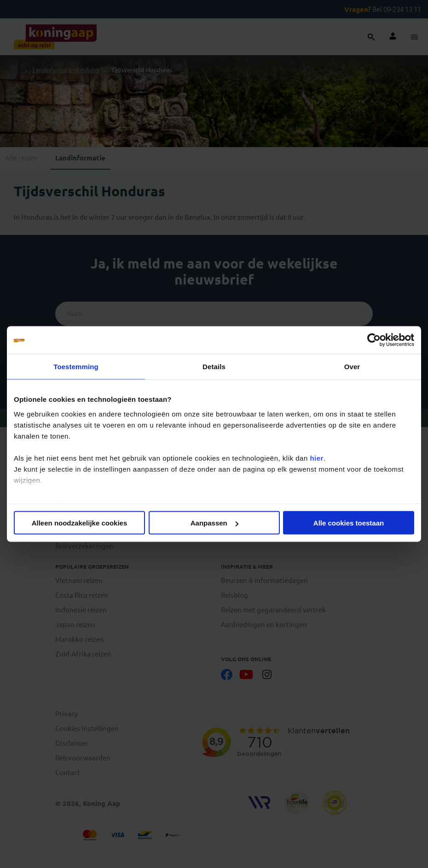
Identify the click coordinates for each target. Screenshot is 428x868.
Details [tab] (214, 367)
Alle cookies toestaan (349, 523)
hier (317, 458)
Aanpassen (214, 523)
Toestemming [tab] (76, 367)
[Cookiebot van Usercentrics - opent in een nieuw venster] (374, 340)
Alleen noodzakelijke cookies (80, 523)
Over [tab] (352, 367)
